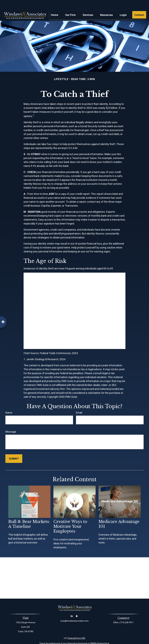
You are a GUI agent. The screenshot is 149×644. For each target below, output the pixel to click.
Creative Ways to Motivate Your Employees (70, 518)
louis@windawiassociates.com (75, 612)
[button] (55, 6)
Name (9, 404)
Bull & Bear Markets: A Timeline (29, 515)
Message (11, 423)
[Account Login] (77, 607)
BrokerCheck (103, 635)
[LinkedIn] (72, 607)
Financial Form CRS (76, 629)
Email (79, 404)
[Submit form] (14, 450)
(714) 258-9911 (127, 614)
